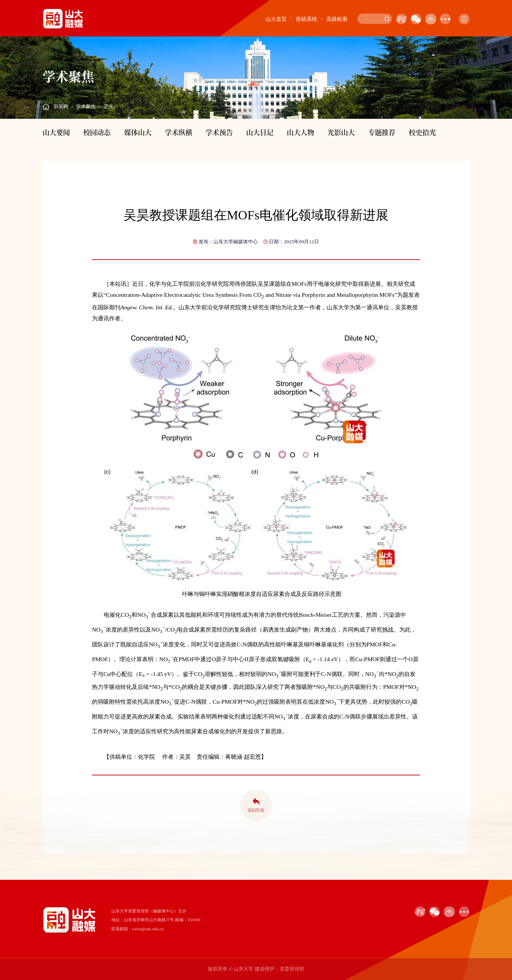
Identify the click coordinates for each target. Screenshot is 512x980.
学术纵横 (179, 132)
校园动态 (97, 132)
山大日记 (260, 132)
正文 (109, 107)
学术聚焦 (86, 107)
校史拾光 (422, 132)
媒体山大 (138, 132)
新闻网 (61, 107)
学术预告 (219, 132)
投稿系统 (307, 19)
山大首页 (276, 19)
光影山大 (341, 132)
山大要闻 (56, 132)
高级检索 (337, 19)
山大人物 (300, 132)
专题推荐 (382, 132)
